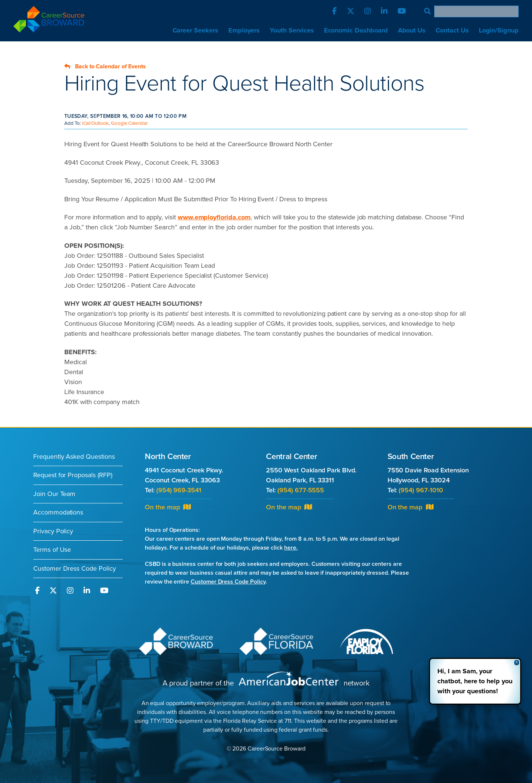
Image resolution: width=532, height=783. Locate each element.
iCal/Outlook (95, 123)
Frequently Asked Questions (74, 457)
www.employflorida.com (214, 217)
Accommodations (58, 512)
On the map (168, 507)
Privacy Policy (53, 531)
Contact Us (452, 30)
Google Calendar (129, 123)
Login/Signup (499, 30)
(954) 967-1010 (421, 490)
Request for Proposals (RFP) (73, 475)
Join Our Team (54, 494)
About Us (412, 30)
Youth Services (292, 30)
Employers (244, 30)
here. (291, 548)
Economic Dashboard (356, 30)
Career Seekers (195, 30)
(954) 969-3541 (179, 490)
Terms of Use (52, 550)
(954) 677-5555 (301, 490)
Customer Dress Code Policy (75, 568)
